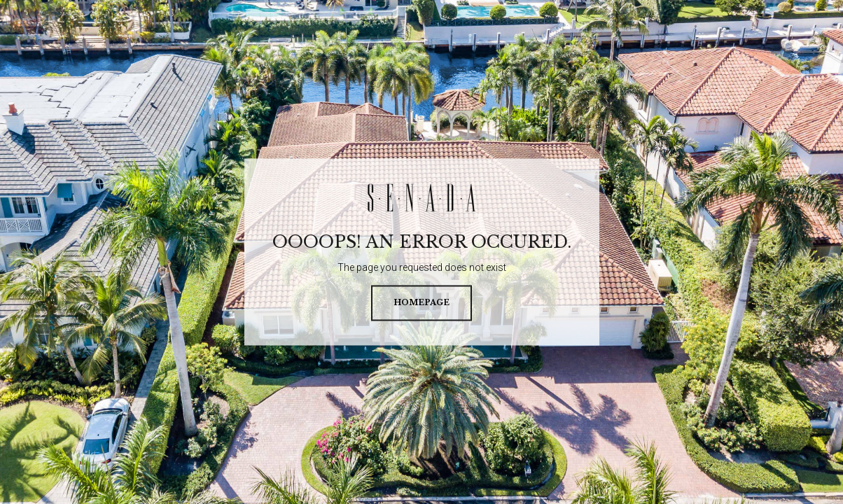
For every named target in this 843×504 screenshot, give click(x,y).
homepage (421, 303)
